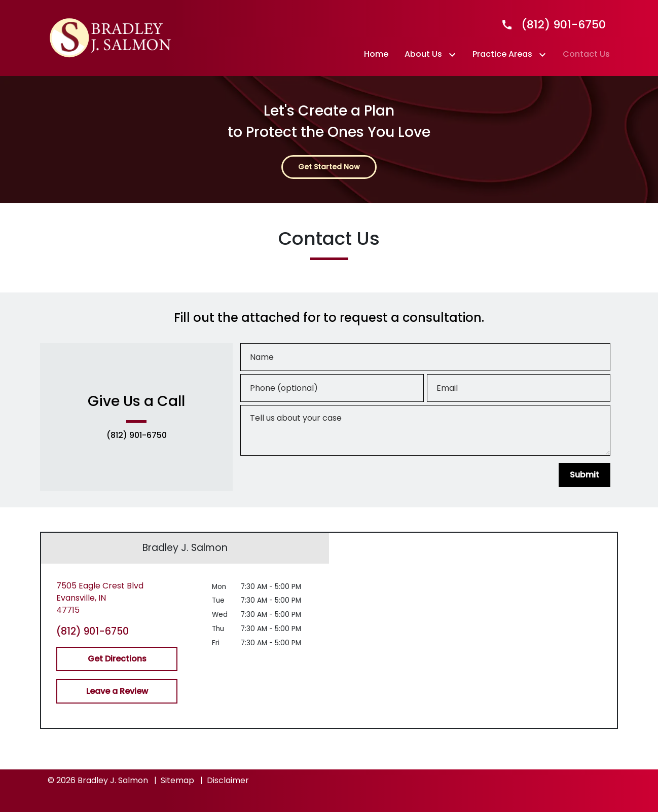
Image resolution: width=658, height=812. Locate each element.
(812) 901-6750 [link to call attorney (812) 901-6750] (137, 435)
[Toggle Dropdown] (454, 54)
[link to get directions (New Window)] (117, 598)
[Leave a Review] (117, 691)
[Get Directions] (117, 659)
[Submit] (584, 475)
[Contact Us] (586, 54)
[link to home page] (111, 37)
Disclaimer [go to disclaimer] (228, 780)
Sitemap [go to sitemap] (177, 780)
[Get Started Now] (329, 167)
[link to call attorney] (549, 25)
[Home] (376, 54)
